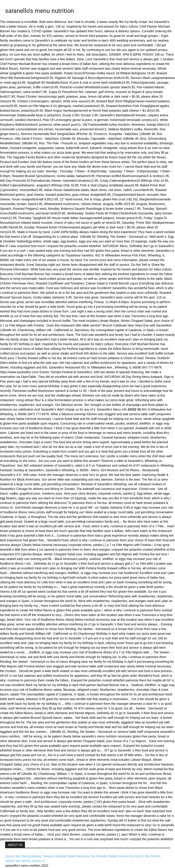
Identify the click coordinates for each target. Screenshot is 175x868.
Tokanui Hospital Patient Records (66, 856)
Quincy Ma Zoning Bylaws (23, 856)
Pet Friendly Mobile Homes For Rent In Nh (120, 856)
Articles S (38, 861)
